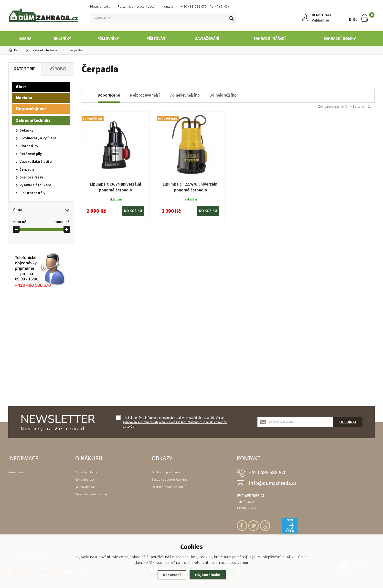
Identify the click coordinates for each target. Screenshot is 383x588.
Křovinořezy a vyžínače (38, 138)
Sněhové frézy (31, 177)
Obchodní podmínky (166, 472)
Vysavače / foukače (35, 185)
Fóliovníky (108, 39)
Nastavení (172, 575)
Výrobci (58, 69)
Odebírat (348, 422)
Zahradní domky (340, 39)
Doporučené (109, 95)
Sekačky (26, 130)
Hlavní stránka (100, 6)
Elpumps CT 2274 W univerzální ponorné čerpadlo (191, 187)
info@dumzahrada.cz (273, 483)
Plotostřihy (29, 146)
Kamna (25, 39)
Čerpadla (27, 170)
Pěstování (157, 39)
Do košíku (133, 211)
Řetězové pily (31, 154)
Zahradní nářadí (270, 39)
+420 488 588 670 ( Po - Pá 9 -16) (205, 6)
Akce (21, 87)
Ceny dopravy (85, 480)
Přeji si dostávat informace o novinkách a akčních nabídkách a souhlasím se (175, 422)
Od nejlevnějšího (185, 95)
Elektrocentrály (32, 193)
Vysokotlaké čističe (36, 162)
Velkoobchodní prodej (91, 494)
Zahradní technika (33, 120)
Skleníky (62, 39)
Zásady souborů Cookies (170, 480)
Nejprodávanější (145, 95)
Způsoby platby (86, 472)
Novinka (24, 98)
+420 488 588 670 (268, 473)
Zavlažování (207, 39)
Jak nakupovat (85, 487)
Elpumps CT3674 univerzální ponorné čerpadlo (116, 187)
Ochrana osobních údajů (169, 487)
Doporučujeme (31, 109)
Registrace (16, 472)
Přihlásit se (320, 20)
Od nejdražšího (223, 95)
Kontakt (168, 6)
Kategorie (25, 69)
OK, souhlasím (208, 575)
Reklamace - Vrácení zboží (136, 6)
